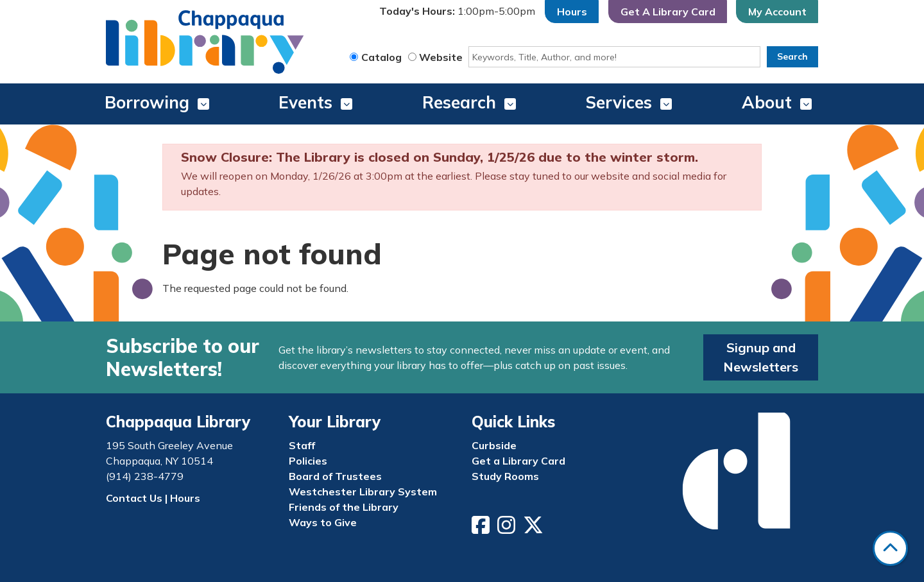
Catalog (381, 57)
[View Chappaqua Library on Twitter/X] (535, 529)
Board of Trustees (335, 476)
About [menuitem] (767, 102)
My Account (777, 12)
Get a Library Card (518, 461)
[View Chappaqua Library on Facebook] (482, 529)
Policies (308, 461)
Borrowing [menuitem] (147, 102)
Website (441, 57)
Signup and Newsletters (761, 357)
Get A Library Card (668, 12)
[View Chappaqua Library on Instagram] (508, 529)
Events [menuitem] (305, 102)
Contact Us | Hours (153, 498)
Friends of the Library (344, 507)
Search (792, 56)
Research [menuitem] (459, 102)
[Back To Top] (890, 548)
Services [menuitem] (619, 102)
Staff (302, 445)
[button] (457, 12)
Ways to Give (323, 522)
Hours (572, 12)
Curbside (494, 445)
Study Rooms (505, 476)
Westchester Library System (363, 492)
